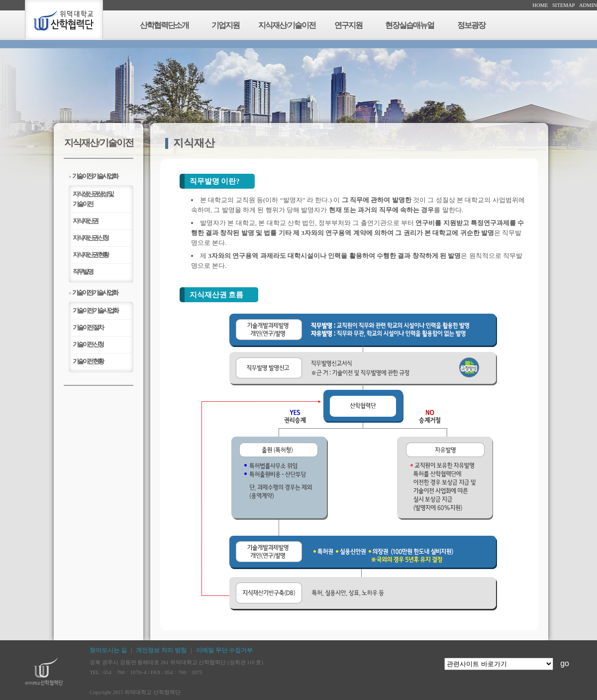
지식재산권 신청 (90, 238)
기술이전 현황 (88, 361)
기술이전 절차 (88, 327)
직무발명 (83, 272)
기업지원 (225, 25)
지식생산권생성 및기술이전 (93, 199)
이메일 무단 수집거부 (224, 650)
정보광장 (471, 25)
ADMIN (588, 5)
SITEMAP (564, 5)
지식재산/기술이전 (287, 25)
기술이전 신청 (88, 344)
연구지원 (348, 25)
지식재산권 (85, 221)
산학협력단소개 (164, 25)
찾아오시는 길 (108, 650)
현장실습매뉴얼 (409, 25)
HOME (540, 5)
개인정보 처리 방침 (161, 650)
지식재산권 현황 (90, 255)
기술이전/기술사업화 (93, 176)
